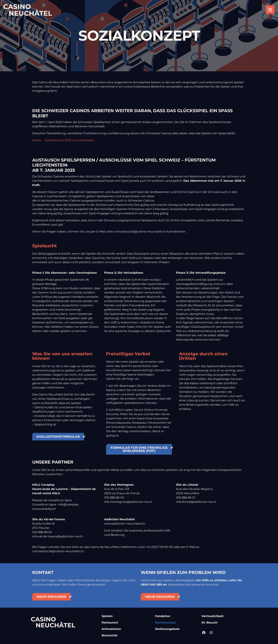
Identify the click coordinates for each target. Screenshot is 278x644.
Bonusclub (110, 635)
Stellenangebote (167, 629)
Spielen (107, 616)
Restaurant (110, 623)
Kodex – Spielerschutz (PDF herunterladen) (63, 140)
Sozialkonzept (165, 623)
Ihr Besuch (209, 623)
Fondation (163, 616)
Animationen (111, 629)
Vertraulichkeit (213, 616)
